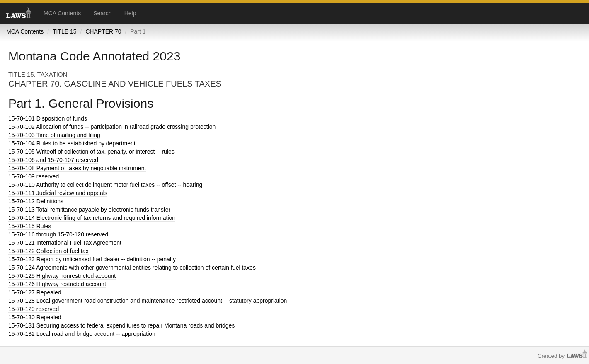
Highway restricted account (57, 284)
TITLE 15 (65, 31)
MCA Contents (62, 13)
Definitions (36, 201)
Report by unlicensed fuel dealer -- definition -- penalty (92, 259)
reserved (34, 176)
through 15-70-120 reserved (58, 234)
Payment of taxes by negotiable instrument (77, 168)
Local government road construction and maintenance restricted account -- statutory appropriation (148, 301)
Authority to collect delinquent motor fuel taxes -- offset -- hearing (105, 185)
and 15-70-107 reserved (53, 160)
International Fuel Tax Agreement (65, 243)
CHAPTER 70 (103, 31)
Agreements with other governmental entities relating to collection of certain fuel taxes (132, 268)
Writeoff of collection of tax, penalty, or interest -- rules (91, 152)
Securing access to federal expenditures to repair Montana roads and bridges (121, 325)
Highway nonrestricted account (62, 276)
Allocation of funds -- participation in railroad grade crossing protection (112, 127)
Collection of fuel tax (48, 251)
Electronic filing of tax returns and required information (92, 218)
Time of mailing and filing (54, 135)
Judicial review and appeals (58, 193)
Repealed (35, 292)
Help (130, 13)
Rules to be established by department (72, 143)
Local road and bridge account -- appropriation (82, 334)
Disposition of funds (48, 118)
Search (102, 13)
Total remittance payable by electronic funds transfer (89, 210)
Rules (30, 226)
